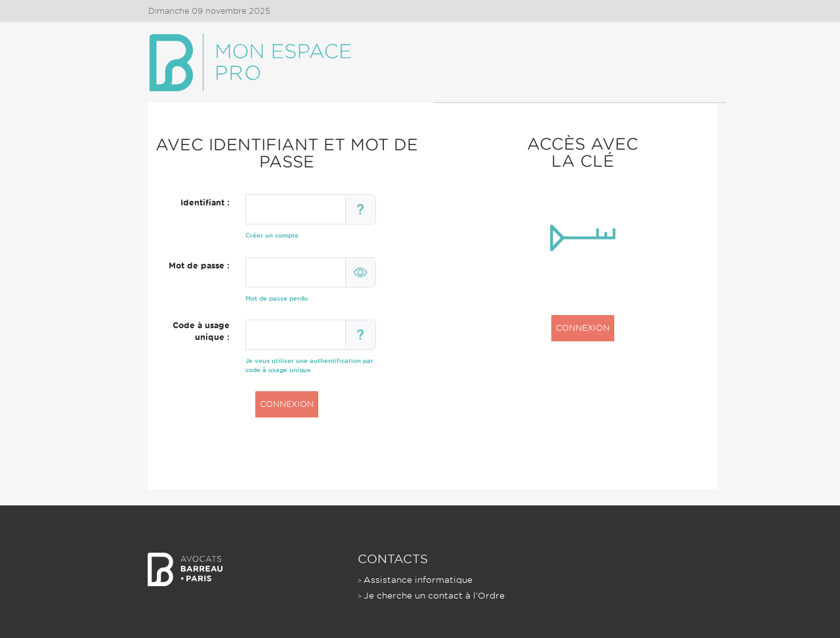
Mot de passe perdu (277, 298)
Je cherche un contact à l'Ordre (434, 596)
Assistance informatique (418, 580)
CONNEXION (287, 404)
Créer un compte (272, 235)
